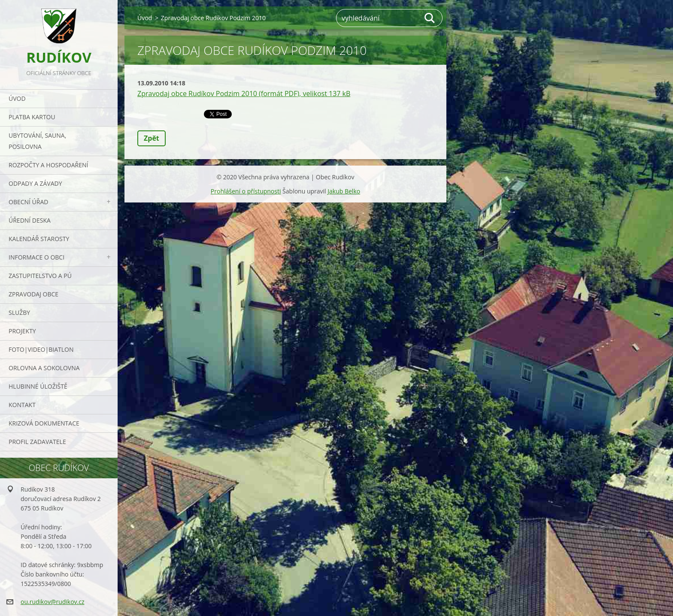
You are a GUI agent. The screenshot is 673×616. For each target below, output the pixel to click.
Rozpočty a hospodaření (48, 165)
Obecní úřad (28, 202)
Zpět (152, 138)
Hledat (430, 18)
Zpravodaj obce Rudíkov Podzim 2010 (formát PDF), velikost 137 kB (244, 94)
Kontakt (22, 405)
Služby (19, 313)
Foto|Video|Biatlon (41, 349)
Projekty (22, 331)
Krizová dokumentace (44, 423)
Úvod (17, 98)
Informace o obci (36, 257)
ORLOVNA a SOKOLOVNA (44, 368)
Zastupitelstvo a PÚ (40, 276)
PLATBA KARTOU (32, 117)
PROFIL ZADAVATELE (37, 442)
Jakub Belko (344, 191)
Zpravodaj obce (33, 294)
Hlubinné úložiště (38, 386)
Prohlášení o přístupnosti (246, 191)
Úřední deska (30, 220)
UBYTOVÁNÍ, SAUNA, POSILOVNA (37, 141)
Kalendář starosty (39, 239)
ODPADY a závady (35, 183)
